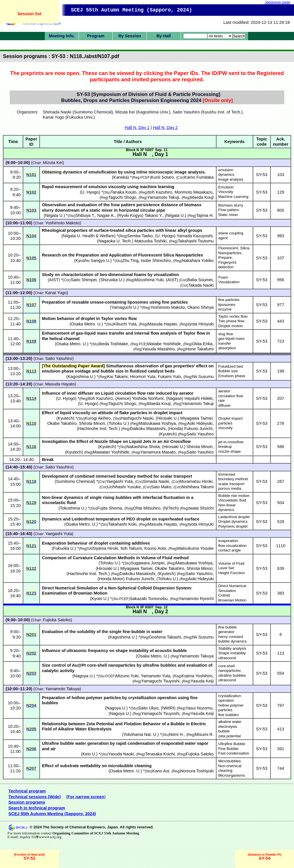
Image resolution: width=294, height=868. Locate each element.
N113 (31, 371)
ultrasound (227, 658)
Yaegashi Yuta (119, 481)
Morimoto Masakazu (194, 192)
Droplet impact (230, 418)
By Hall (164, 36)
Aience (123, 398)
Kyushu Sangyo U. (93, 261)
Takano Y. (153, 215)
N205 (31, 729)
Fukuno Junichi (199, 429)
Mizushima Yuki (149, 280)
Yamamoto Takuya (196, 656)
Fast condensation (234, 753)
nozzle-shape (229, 451)
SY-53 (262, 175)
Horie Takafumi (200, 349)
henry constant (231, 637)
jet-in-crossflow (231, 442)
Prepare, (226, 257)
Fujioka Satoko (57, 620)
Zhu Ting (130, 261)
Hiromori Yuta (143, 377)
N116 (31, 447)
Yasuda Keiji (202, 681)
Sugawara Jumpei (147, 563)
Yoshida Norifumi (148, 398)
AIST (54, 280)
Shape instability (232, 653)
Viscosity (226, 192)
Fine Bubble (228, 749)
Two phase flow (231, 321)
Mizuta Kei (53, 163)
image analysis (231, 179)
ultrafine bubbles (232, 675)
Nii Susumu (203, 377)
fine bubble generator (228, 630)
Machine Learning (233, 197)
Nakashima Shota (143, 447)
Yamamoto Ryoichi (196, 599)
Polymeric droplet (233, 526)
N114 (31, 398)
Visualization (229, 282)
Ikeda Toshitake (113, 344)
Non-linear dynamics (227, 508)
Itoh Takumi (131, 548)
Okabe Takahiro (62, 423)
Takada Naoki (201, 285)
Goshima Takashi (165, 637)
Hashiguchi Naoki (137, 418)
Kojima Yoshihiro (197, 676)
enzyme (225, 309)
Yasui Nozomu (199, 708)
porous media (230, 488)
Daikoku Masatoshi (148, 429)
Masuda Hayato (162, 324)
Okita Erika (202, 344)
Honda (175, 429)
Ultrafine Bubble (232, 744)
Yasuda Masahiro (158, 349)
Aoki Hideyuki (200, 423)
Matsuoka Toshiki (150, 241)
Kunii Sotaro (163, 177)
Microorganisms (232, 775)
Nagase (175, 398)
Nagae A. (106, 215)
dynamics (226, 174)
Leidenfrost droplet (234, 517)
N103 (31, 210)
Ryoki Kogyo (130, 215)
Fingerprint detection (227, 265)
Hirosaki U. (167, 418)
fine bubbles (228, 715)
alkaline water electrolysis (230, 724)
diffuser (224, 405)
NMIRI (168, 708)
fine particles (229, 300)
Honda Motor (111, 579)
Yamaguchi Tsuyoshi (160, 681)
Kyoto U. (100, 599)
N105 (31, 258)
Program (96, 36)
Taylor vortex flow (233, 316)
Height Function (231, 573)
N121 (31, 546)
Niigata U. (54, 215)
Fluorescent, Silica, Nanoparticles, (234, 250)
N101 (31, 175)
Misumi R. (204, 734)
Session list (29, 14)
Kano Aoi (161, 771)
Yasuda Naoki (121, 754)
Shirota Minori (92, 423)
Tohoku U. (118, 423)
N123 (31, 593)
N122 (31, 568)
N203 (31, 673)
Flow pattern (229, 210)
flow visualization (232, 546)
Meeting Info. (62, 36)
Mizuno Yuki (127, 676)
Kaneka (121, 177)
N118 (31, 481)
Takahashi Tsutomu (196, 241)
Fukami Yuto (169, 377)
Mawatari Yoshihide (111, 452)
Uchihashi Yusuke (124, 487)
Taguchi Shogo (122, 197)
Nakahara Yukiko (198, 261)
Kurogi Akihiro (98, 418)
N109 (31, 341)
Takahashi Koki (122, 524)
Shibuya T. (85, 215)
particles (225, 423)
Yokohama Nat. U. (140, 734)
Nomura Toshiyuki (197, 771)
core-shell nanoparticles (229, 668)
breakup (225, 446)
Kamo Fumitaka (199, 177)
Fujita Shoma (110, 508)
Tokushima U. (73, 508)
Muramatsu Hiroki (196, 481)
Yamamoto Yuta (155, 676)
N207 (31, 768)
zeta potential (229, 736)
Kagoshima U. (81, 377)
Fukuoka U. (64, 548)
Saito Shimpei (84, 280)
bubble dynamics (232, 641)
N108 (31, 321)
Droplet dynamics (233, 521)
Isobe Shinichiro (156, 261)
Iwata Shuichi (201, 508)
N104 (31, 236)
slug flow (226, 334)
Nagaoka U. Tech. (115, 241)
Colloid (224, 595)
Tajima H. (205, 215)
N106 (31, 280)
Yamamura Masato (158, 452)
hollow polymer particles (231, 708)
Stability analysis (232, 648)
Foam (223, 277)
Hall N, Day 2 (165, 128)
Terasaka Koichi (160, 754)
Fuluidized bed (231, 366)
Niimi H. (176, 734)
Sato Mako (161, 487)
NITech (171, 508)
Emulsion (226, 187)
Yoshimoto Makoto (62, 223)
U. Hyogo (90, 192)
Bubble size (228, 371)
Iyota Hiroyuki (201, 324)
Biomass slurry (231, 205)
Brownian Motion (232, 600)
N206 (31, 749)
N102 (31, 192)
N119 (31, 503)
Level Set (226, 568)
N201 (31, 634)
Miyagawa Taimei (196, 418)
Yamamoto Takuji (163, 197)
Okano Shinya (200, 307)
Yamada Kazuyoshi (195, 236)
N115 (31, 423)
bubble (224, 731)
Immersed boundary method (233, 477)
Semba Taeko (140, 236)
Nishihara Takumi (198, 487)
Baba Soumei (200, 280)
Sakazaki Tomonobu (149, 599)
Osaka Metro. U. (86, 324)
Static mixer (228, 215)
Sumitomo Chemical (75, 481)
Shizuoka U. (112, 280)
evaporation (228, 541)
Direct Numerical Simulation (232, 588)
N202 (31, 653)
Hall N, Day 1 (137, 128)
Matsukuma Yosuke (195, 548)
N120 (31, 522)
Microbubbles (229, 761)
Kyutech (65, 418)
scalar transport (231, 484)
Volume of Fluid (231, 563)
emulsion (226, 170)
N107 (31, 305)
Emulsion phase (232, 376)
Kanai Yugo (56, 293)
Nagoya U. (84, 676)
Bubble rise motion (234, 496)
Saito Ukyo (148, 708)
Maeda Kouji (202, 197)
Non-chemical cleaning (230, 768)
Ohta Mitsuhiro (147, 508)
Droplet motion (231, 326)
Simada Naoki (156, 481)
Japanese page (277, 2)
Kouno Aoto (155, 548)
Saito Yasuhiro (59, 358)
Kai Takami (117, 377)
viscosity (225, 428)
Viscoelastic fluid (232, 500)
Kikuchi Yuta (125, 324)
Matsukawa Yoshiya (157, 423)
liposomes (227, 305)
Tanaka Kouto (123, 192)
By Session (130, 36)
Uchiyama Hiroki (103, 548)
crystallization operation (230, 698)
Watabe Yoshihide (164, 344)
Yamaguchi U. (124, 307)
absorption (227, 348)
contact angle (229, 550)
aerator (224, 391)
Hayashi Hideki (198, 398)
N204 (31, 705)
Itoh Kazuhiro (160, 192)
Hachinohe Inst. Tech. (98, 429)
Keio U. (89, 754)
